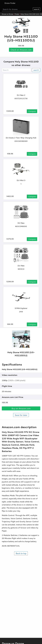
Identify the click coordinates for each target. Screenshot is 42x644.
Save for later (21, 415)
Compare (32, 111)
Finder (17, 14)
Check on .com (21, 50)
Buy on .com (21, 408)
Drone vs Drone (8, 14)
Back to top (21, 553)
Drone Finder (10, 3)
